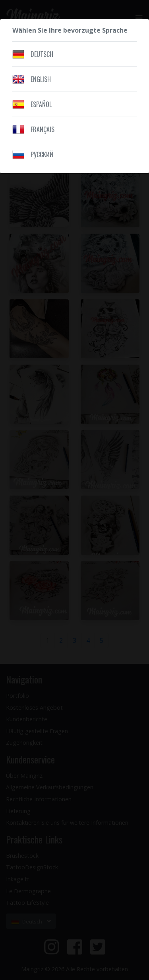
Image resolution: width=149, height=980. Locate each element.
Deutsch (42, 54)
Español (41, 104)
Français (43, 129)
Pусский (42, 154)
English (41, 79)
